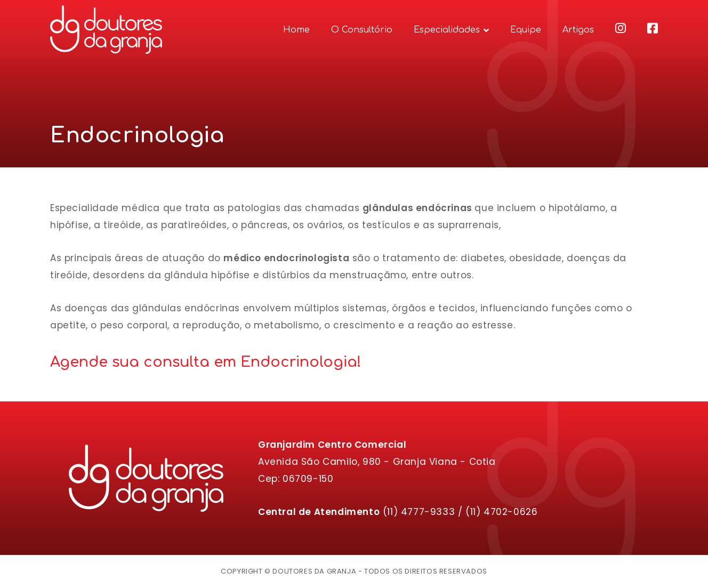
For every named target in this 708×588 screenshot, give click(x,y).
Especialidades (447, 30)
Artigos (578, 30)
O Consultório (362, 30)
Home (296, 30)
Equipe (526, 30)
